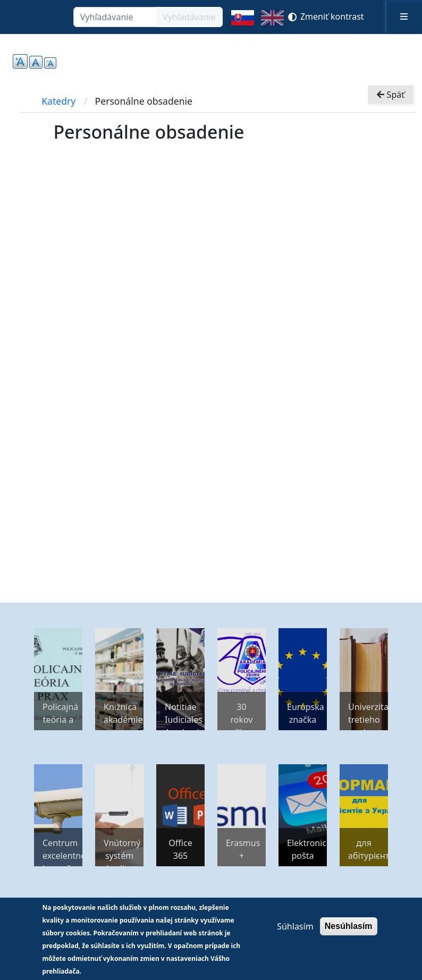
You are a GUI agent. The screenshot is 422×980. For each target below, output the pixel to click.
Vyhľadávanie (189, 17)
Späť (391, 95)
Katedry (58, 101)
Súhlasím (295, 926)
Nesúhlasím (349, 926)
